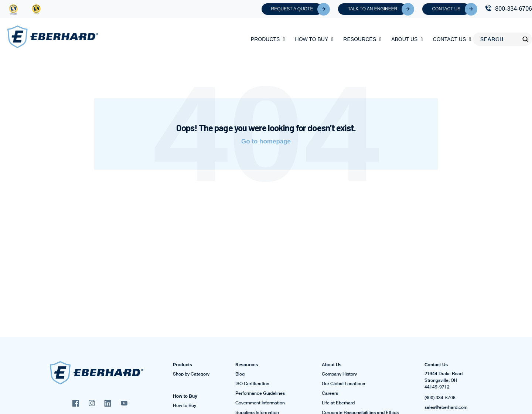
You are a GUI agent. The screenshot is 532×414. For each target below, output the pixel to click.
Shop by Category (191, 374)
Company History (339, 374)
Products (265, 39)
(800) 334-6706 (440, 398)
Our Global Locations (343, 384)
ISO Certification (252, 384)
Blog (240, 374)
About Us (404, 39)
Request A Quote (297, 9)
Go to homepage (266, 141)
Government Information (260, 403)
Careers (330, 393)
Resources (360, 39)
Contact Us (451, 9)
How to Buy (312, 39)
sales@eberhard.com (446, 407)
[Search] (498, 39)
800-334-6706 (514, 9)
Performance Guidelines (260, 393)
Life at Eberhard (338, 403)
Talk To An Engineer (377, 9)
